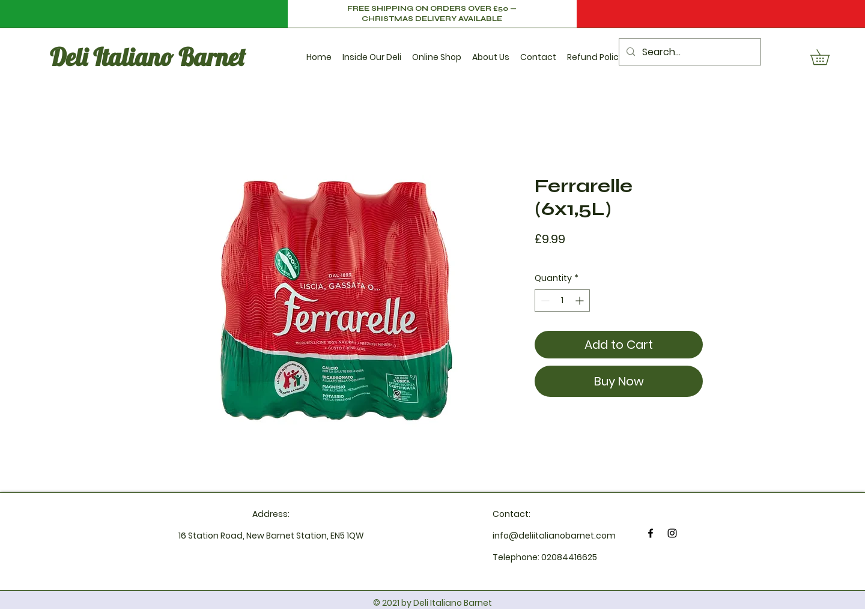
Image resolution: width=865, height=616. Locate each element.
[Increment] (581, 300)
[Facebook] (651, 533)
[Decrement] (544, 300)
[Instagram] (672, 533)
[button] (372, 52)
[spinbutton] (562, 300)
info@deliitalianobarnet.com (554, 536)
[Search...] (689, 52)
